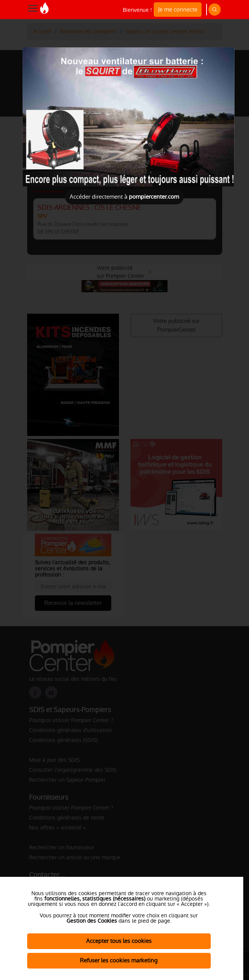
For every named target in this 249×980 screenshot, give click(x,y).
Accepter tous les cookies (119, 941)
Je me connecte (178, 9)
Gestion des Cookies (92, 921)
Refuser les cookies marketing (119, 960)
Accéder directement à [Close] (124, 197)
